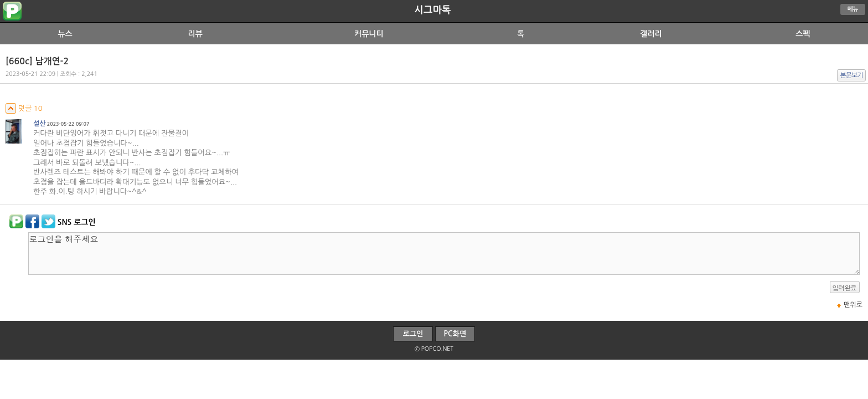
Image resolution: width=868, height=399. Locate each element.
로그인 (413, 334)
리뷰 (195, 34)
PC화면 (455, 334)
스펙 (803, 34)
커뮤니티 (369, 34)
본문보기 (852, 75)
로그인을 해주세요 (444, 254)
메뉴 (853, 9)
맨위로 (853, 305)
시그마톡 (433, 10)
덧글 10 (24, 108)
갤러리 (651, 34)
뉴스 (65, 34)
